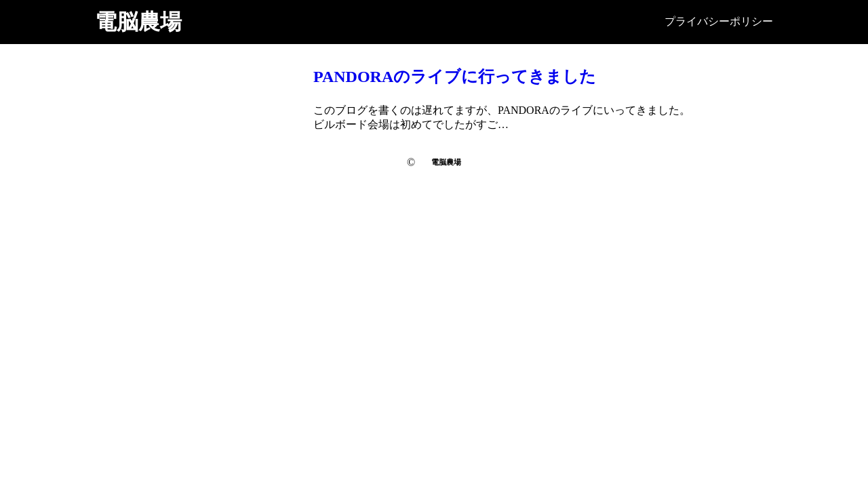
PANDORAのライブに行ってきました (455, 77)
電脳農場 (138, 22)
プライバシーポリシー (719, 21)
